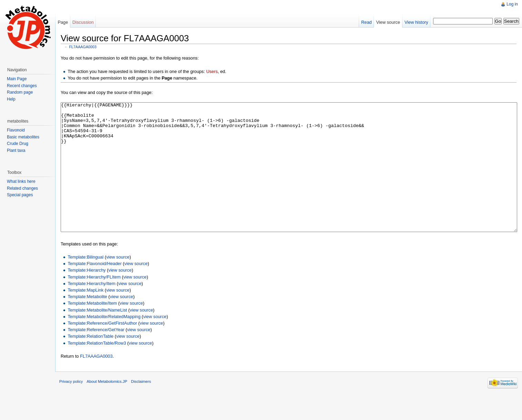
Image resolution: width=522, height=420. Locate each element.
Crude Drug (18, 144)
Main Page (17, 79)
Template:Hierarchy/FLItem (94, 303)
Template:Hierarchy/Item (91, 309)
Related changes (22, 188)
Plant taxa (16, 150)
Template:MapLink (85, 316)
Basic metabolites (23, 137)
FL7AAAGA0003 (83, 47)
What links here (21, 181)
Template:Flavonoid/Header (95, 289)
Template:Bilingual (85, 283)
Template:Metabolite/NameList (97, 336)
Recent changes (22, 86)
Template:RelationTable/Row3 (97, 369)
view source (118, 283)
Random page (20, 92)
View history (416, 22)
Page (63, 22)
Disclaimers (141, 407)
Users (212, 71)
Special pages (20, 195)
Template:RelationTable (90, 362)
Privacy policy (71, 407)
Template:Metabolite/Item (92, 329)
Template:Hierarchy (86, 296)
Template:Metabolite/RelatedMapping (104, 342)
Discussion (83, 22)
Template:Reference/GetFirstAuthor (102, 349)
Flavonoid (16, 130)
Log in (512, 4)
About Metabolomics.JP (107, 407)
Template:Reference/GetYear (96, 355)
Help (11, 99)
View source (388, 22)
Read (366, 22)
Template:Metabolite (87, 322)
